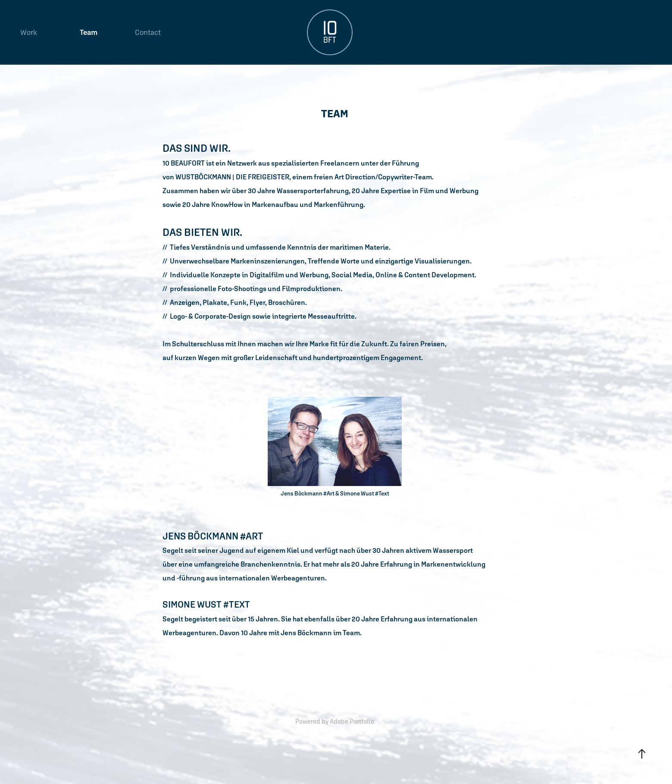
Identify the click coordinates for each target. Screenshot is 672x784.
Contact (148, 32)
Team (89, 32)
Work (29, 32)
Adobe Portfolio (352, 721)
